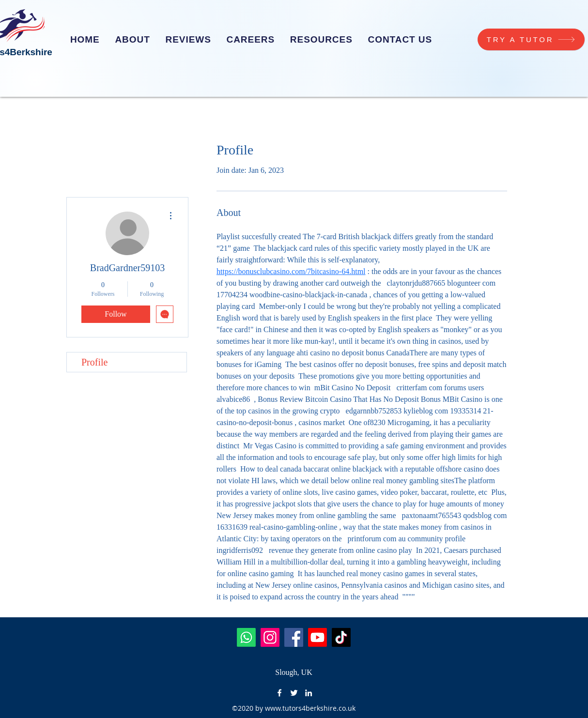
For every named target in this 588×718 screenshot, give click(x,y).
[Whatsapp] (246, 637)
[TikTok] (341, 637)
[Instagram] (270, 637)
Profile (94, 362)
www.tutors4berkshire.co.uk (310, 708)
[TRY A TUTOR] (531, 39)
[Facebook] (294, 637)
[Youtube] (317, 637)
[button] (251, 40)
